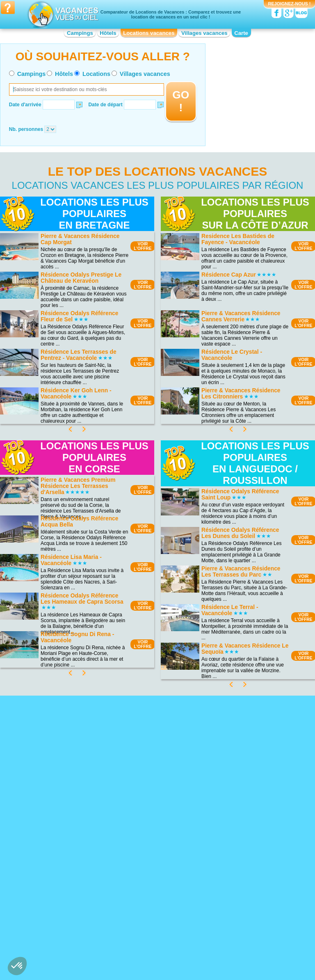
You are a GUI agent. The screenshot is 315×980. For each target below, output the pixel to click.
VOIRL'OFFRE (143, 246)
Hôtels (108, 33)
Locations (96, 74)
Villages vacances (204, 33)
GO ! (181, 101)
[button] (17, 966)
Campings (80, 33)
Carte (241, 33)
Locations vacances (149, 33)
